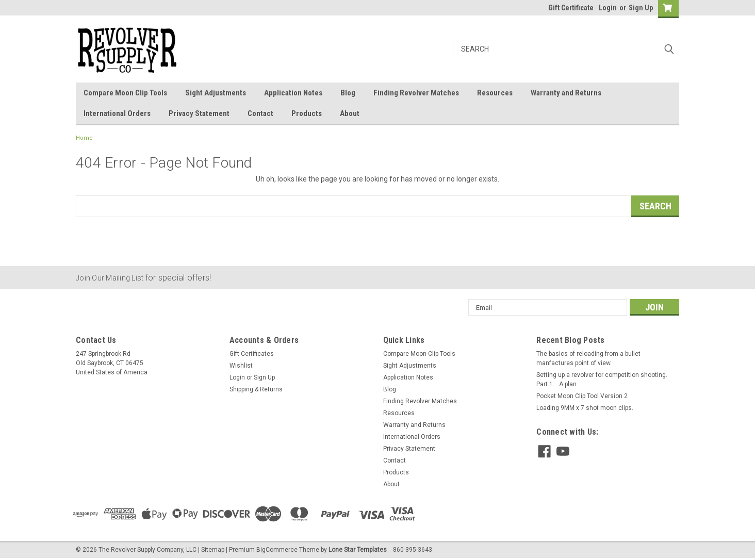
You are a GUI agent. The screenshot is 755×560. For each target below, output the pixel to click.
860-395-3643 (413, 550)
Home (84, 138)
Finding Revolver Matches (416, 93)
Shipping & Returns (256, 389)
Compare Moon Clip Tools (125, 93)
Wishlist (241, 366)
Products (307, 113)
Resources (495, 93)
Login (608, 8)
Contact (260, 113)
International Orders (117, 113)
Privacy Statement (199, 113)
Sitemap (213, 550)
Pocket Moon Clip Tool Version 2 (582, 396)
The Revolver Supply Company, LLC (147, 550)
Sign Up (641, 8)
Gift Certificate (571, 8)
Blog (348, 93)
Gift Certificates (252, 354)
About (350, 113)
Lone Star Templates (358, 550)
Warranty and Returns (566, 93)
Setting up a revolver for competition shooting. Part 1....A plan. (602, 380)
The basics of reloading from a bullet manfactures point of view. (588, 358)
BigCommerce (277, 550)
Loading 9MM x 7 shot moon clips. (585, 408)
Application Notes (293, 93)
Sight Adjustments (216, 93)
